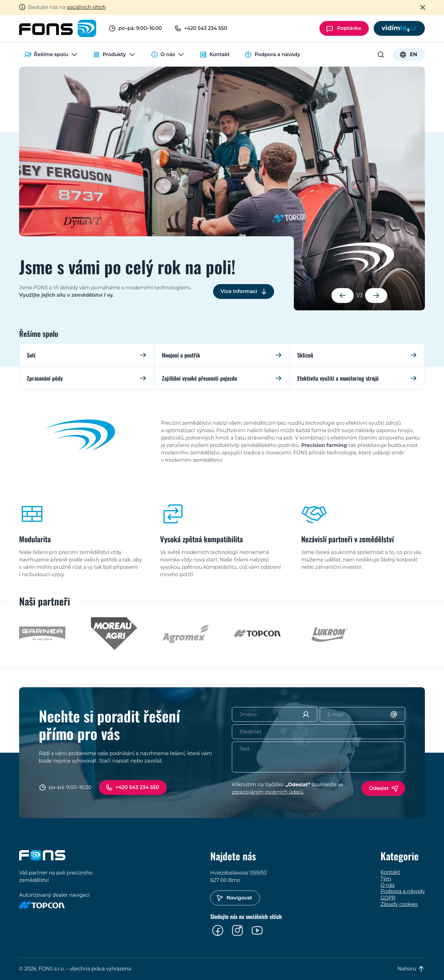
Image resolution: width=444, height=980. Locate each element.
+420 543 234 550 (137, 787)
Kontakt (215, 55)
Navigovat (239, 898)
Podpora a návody (272, 55)
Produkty (114, 55)
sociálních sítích (86, 7)
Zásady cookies (399, 904)
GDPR (388, 898)
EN (413, 54)
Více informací (239, 291)
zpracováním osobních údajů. (268, 792)
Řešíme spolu (51, 55)
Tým (386, 879)
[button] (343, 296)
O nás (168, 55)
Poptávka (349, 28)
